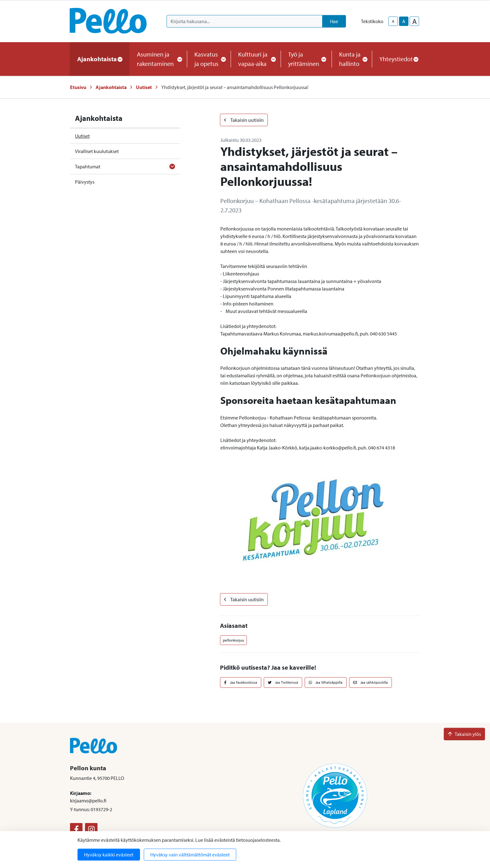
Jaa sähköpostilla (370, 682)
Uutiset (144, 87)
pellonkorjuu (233, 640)
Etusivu (78, 87)
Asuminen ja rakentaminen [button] (158, 59)
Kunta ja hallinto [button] (352, 59)
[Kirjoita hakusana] (245, 21)
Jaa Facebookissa (241, 682)
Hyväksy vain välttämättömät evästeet (190, 855)
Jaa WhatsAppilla (326, 682)
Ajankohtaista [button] (100, 59)
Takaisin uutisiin (244, 120)
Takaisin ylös (464, 734)
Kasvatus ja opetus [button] (209, 59)
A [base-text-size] (404, 21)
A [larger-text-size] (415, 21)
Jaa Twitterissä (283, 682)
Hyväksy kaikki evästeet (109, 855)
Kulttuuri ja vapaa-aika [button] (256, 59)
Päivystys (85, 182)
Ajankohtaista (111, 87)
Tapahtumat (88, 166)
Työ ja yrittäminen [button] (306, 59)
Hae (334, 21)
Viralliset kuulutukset (97, 151)
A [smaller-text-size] (393, 21)
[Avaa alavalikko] (172, 166)
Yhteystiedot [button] (399, 59)
